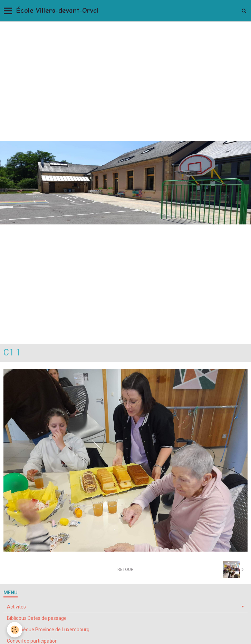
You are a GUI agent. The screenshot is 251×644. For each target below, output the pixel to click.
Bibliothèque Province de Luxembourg (48, 630)
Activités (16, 607)
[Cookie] (15, 630)
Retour (125, 570)
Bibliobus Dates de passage (37, 618)
